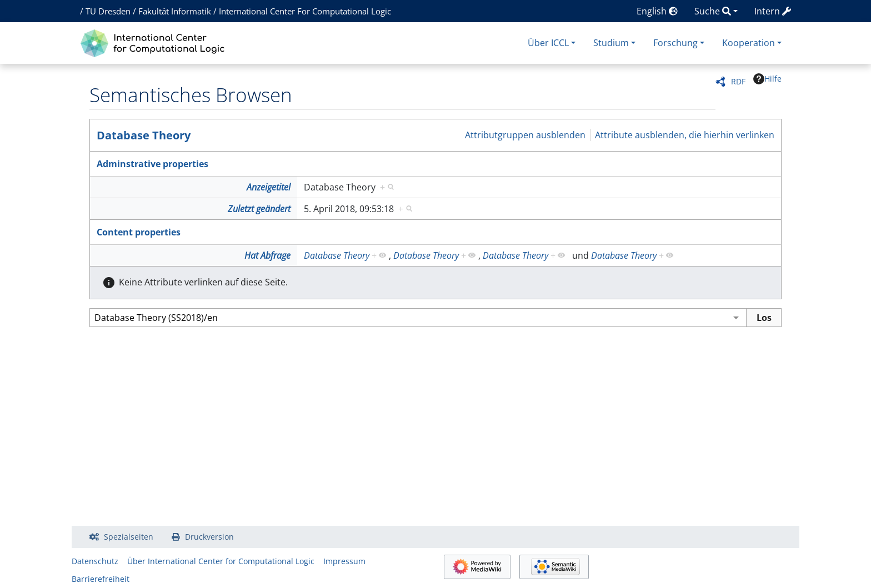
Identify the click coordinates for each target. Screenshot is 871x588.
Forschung (675, 43)
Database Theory (144, 135)
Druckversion (209, 537)
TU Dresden (108, 11)
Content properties (139, 232)
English (657, 11)
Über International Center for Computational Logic (221, 561)
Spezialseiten (129, 537)
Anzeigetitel (269, 187)
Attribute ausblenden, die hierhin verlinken (685, 135)
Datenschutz (95, 561)
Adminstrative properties (152, 164)
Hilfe (767, 79)
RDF (738, 81)
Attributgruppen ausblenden (525, 135)
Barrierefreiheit (101, 579)
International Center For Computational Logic (305, 11)
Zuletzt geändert (259, 209)
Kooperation (749, 43)
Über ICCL (548, 43)
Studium (611, 43)
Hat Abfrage (267, 255)
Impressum (344, 561)
